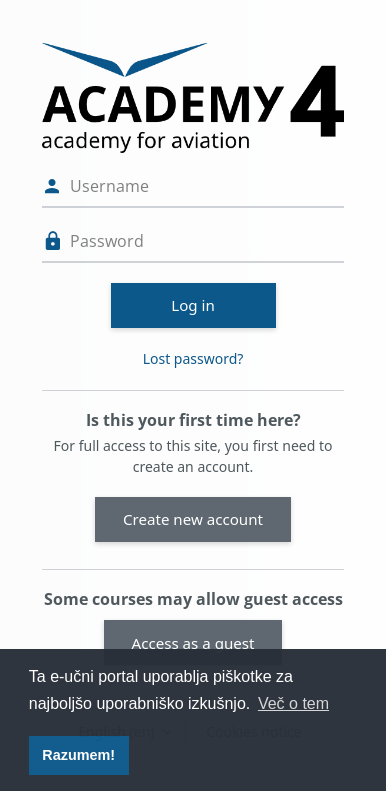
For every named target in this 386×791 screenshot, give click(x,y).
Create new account (193, 519)
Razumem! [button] (78, 755)
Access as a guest (193, 643)
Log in (193, 305)
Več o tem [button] (293, 703)
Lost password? (193, 358)
